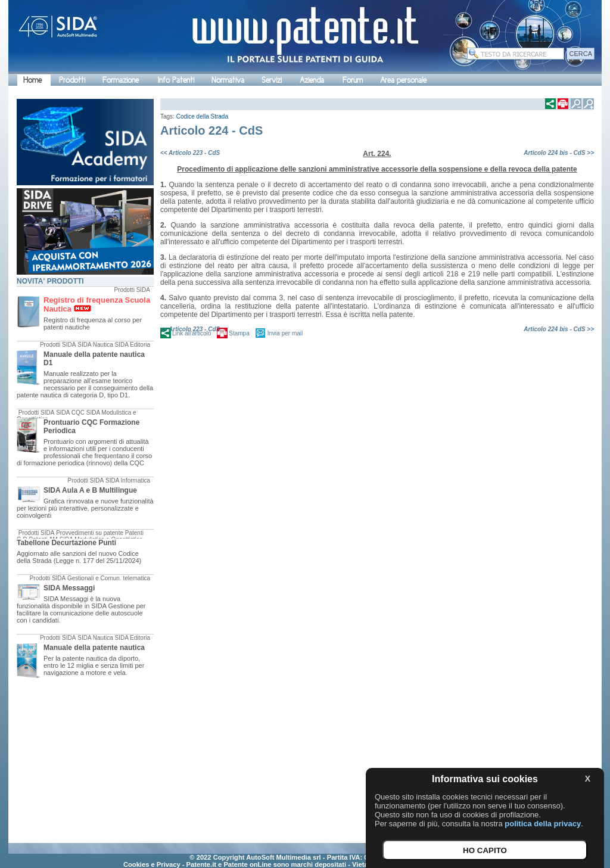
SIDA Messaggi (69, 588)
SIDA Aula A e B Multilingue (90, 490)
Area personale (403, 80)
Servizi (272, 80)
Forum (353, 80)
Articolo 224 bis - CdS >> (559, 153)
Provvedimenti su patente (90, 533)
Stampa (239, 333)
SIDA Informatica (128, 480)
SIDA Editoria (133, 345)
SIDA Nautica (95, 345)
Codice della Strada (202, 116)
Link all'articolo (192, 333)
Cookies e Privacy (152, 864)
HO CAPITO (485, 850)
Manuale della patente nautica (94, 648)
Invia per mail (285, 333)
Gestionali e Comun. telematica (109, 578)
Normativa (228, 80)
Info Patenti (176, 80)
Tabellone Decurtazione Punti (66, 543)
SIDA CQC (70, 413)
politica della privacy (543, 824)
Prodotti (72, 80)
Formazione (121, 80)
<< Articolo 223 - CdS (190, 153)
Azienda (312, 80)
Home (32, 80)
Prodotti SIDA (132, 290)
